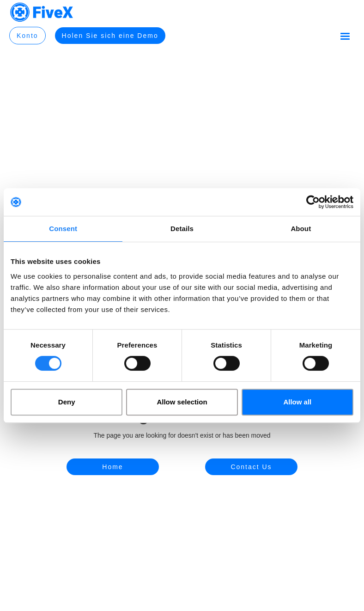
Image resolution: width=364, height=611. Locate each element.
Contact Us (251, 467)
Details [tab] (182, 229)
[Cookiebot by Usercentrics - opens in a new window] (313, 202)
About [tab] (301, 229)
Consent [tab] (63, 229)
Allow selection (182, 402)
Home (112, 467)
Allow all (297, 402)
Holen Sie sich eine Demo (110, 36)
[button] (345, 37)
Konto (27, 36)
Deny (67, 402)
